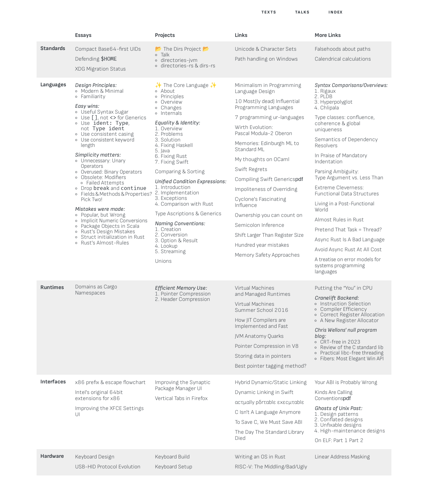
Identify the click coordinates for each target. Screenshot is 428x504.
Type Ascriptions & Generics (188, 214)
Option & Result (179, 240)
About (168, 91)
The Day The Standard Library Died (269, 435)
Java (165, 151)
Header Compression (185, 299)
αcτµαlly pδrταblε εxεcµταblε (270, 402)
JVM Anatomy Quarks (259, 336)
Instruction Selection (346, 304)
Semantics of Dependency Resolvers (346, 142)
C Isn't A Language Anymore (268, 412)
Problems (172, 134)
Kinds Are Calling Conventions (334, 395)
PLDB (326, 96)
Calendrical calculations (343, 59)
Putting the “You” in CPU (344, 288)
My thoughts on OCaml (262, 159)
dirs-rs (207, 66)
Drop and (114, 188)
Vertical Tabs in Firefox (181, 398)
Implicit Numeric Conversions (114, 221)
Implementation (180, 193)
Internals (171, 113)
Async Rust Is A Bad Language (350, 239)
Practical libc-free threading (352, 353)
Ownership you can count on (269, 215)
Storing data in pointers (263, 356)
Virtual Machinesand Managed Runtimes (263, 291)
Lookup (169, 246)
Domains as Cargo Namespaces (96, 290)
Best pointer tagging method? (271, 366)
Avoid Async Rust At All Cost (348, 249)
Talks (302, 12)
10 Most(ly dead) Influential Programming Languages (267, 104)
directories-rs (177, 66)
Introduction (176, 187)
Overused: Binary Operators (111, 172)
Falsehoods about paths (343, 49)
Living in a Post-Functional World (345, 207)
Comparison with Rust (187, 204)
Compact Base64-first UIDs (108, 49)
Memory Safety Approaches (267, 255)
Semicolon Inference (260, 225)
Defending (96, 59)
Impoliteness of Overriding (266, 189)
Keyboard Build (172, 457)
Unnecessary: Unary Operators (103, 163)
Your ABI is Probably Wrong (346, 382)
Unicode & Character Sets (266, 49)
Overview (171, 102)
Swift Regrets (251, 169)
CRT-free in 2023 (340, 342)
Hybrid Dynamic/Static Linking (271, 382)
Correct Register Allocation (352, 315)
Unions (163, 261)
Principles (172, 96)
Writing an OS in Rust (260, 457)
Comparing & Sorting (180, 171)
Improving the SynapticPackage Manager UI (183, 385)
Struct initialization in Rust (113, 237)
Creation (171, 229)
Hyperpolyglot (336, 102)
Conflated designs (342, 419)
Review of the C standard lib (352, 347)
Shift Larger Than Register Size (269, 235)
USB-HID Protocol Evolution (108, 467)
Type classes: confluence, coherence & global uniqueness (345, 123)
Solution (171, 140)
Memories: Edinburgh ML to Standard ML (267, 146)
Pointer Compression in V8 (267, 346)
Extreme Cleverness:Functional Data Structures (347, 191)
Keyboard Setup (174, 467)
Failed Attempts (105, 183)
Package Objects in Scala (110, 226)
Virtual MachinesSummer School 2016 (262, 307)
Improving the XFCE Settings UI (109, 411)
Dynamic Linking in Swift (264, 392)
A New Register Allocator (349, 320)
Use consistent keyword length (108, 142)
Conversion (174, 235)
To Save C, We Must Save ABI (269, 422)
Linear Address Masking (342, 457)
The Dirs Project (182, 49)
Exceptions (174, 198)
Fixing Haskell (177, 145)
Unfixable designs (341, 425)
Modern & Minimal (102, 91)
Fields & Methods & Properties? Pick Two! (116, 197)
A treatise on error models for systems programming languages (348, 265)
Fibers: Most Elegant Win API (352, 359)
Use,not (105, 126)
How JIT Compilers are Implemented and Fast (261, 323)
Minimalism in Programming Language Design (268, 88)
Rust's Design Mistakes (108, 231)
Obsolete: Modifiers (103, 177)
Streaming (173, 251)
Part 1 (341, 440)
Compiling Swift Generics (265, 179)
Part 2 (356, 440)
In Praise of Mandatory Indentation (341, 158)
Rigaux (328, 91)
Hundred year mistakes (262, 245)
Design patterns (339, 414)
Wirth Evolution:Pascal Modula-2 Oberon (264, 130)
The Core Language (186, 85)
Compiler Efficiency (343, 309)
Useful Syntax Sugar (105, 112)
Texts (269, 12)
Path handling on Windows (266, 59)
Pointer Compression (186, 294)
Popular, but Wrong (103, 215)
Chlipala (330, 108)
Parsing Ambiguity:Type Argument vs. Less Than (349, 175)
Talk (165, 55)
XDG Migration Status (100, 69)
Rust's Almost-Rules (105, 243)
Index (336, 12)
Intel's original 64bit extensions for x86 (99, 395)
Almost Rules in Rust (339, 220)
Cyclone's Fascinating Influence (261, 202)
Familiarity (93, 96)
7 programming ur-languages (270, 117)
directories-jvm (179, 60)
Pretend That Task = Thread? (348, 230)
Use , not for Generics (114, 118)
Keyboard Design (95, 457)
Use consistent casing (107, 134)
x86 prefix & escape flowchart (110, 382)
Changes (171, 108)
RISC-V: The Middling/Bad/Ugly (271, 467)
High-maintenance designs (353, 431)
